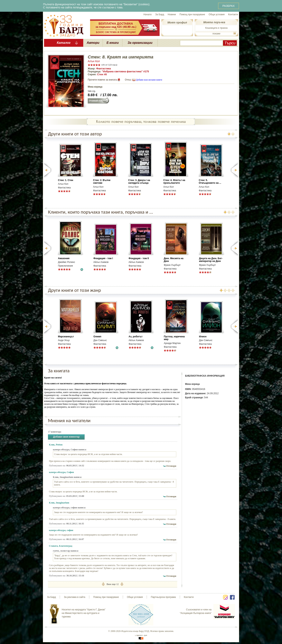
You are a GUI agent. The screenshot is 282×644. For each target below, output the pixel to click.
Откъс (128, 80)
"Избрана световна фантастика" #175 (125, 71)
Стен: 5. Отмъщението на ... (210, 182)
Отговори (171, 466)
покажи (216, 34)
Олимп (97, 337)
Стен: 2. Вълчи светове (102, 182)
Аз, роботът (136, 337)
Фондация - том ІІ (139, 258)
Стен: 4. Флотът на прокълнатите (174, 182)
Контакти (233, 14)
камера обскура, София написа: (70, 450)
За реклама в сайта (75, 597)
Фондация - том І (103, 258)
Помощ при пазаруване (192, 14)
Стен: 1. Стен (66, 180)
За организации (140, 43)
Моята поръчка (214, 22)
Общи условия (216, 14)
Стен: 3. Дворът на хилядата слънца (139, 182)
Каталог (64, 43)
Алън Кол (94, 61)
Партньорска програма (163, 597)
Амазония (64, 258)
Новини (172, 14)
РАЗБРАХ (229, 6)
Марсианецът (66, 337)
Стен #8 (102, 74)
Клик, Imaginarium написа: (67, 477)
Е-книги (113, 43)
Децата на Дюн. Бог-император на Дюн (211, 260)
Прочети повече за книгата (102, 80)
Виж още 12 (113, 584)
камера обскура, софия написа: (69, 508)
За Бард (160, 14)
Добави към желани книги (149, 80)
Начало (148, 14)
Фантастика (103, 69)
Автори (93, 43)
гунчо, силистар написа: (66, 551)
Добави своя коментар (66, 437)
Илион (203, 337)
